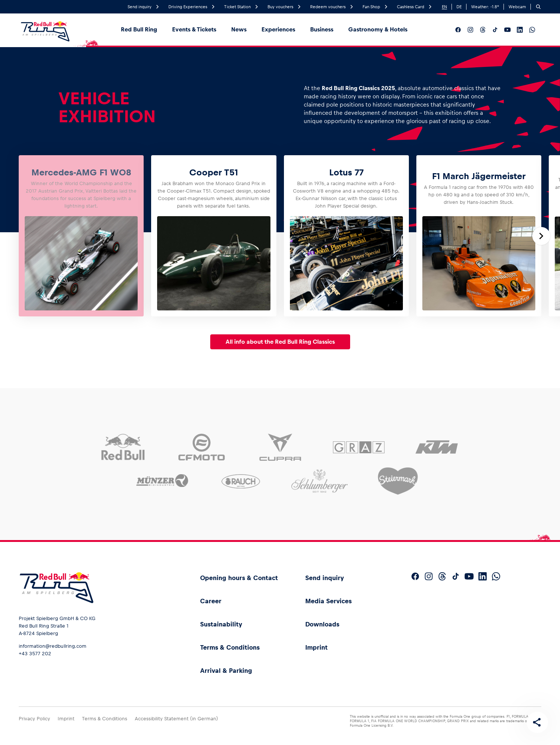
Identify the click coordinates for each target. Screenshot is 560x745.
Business (322, 29)
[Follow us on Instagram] (470, 30)
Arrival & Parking (226, 671)
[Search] (538, 7)
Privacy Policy (34, 719)
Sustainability (221, 624)
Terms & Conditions (230, 647)
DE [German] (459, 7)
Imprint (316, 647)
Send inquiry (325, 578)
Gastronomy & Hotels (378, 29)
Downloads (322, 624)
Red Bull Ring (139, 29)
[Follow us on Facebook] (458, 30)
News (239, 29)
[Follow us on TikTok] (495, 30)
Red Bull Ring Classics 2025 (358, 88)
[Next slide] (541, 236)
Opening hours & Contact (239, 578)
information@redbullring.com (53, 646)
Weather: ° (485, 7)
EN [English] (444, 7)
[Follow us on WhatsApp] (532, 30)
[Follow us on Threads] (483, 30)
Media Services (328, 601)
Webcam (517, 7)
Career (211, 601)
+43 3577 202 (35, 654)
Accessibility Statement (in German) (176, 719)
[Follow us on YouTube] (507, 30)
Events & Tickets (194, 29)
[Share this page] (536, 721)
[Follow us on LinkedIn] (520, 30)
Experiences (278, 29)
